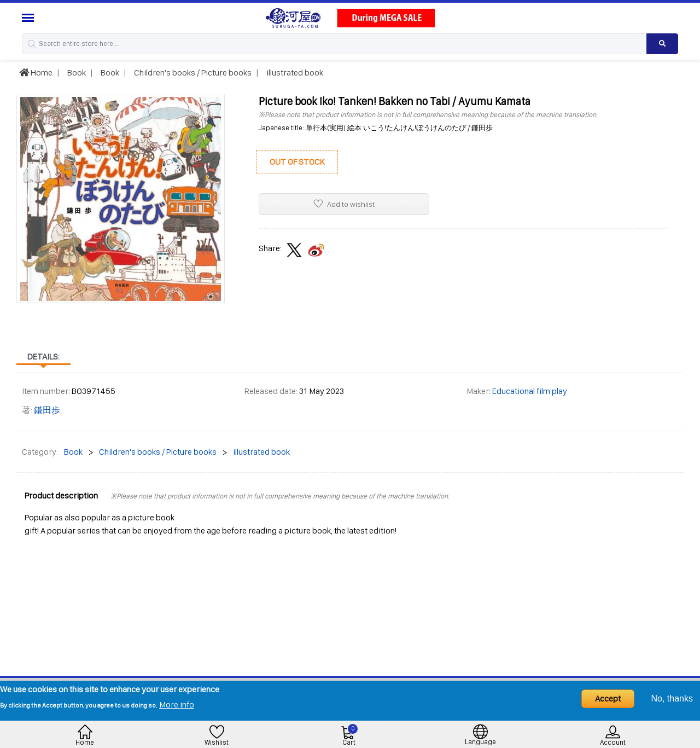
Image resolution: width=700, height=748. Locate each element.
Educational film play (530, 391)
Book (76, 73)
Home (36, 73)
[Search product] (662, 44)
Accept (608, 698)
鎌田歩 (47, 410)
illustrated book (294, 73)
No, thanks (672, 698)
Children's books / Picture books (192, 73)
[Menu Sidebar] (29, 18)
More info (177, 704)
